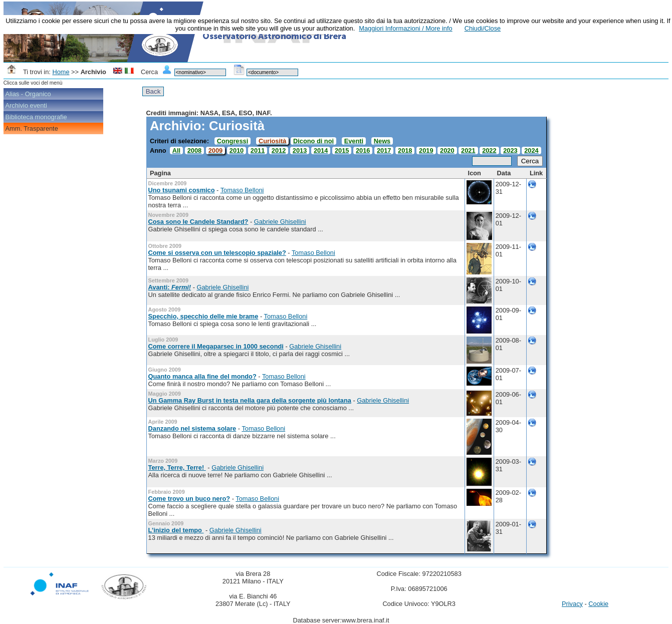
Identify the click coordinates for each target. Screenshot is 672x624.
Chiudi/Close (483, 28)
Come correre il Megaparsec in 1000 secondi (216, 346)
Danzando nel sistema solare (192, 428)
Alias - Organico (28, 94)
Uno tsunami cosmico (182, 190)
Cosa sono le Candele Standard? (198, 222)
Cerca (530, 161)
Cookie (598, 604)
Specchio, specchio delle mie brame (203, 316)
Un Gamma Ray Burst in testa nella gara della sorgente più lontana (250, 400)
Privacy (572, 604)
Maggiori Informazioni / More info (405, 28)
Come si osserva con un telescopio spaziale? (217, 253)
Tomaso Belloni (242, 190)
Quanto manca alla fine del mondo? (202, 376)
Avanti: (170, 287)
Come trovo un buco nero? (189, 499)
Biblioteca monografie (36, 117)
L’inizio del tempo (176, 530)
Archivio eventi (26, 105)
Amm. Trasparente (32, 128)
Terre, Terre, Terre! (177, 467)
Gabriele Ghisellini (280, 222)
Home (61, 72)
